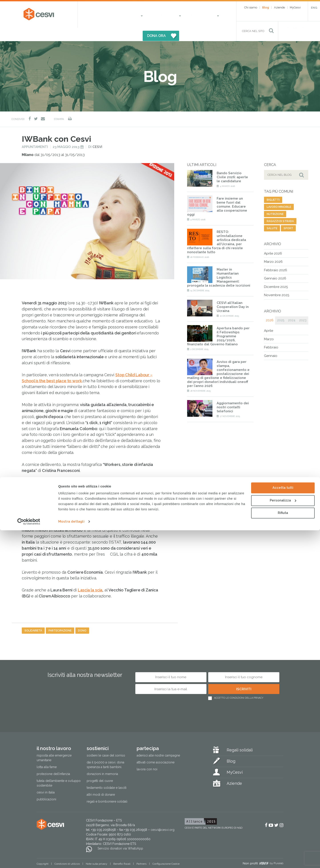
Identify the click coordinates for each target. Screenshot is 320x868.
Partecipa (168, 14)
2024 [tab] (292, 307)
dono (82, 617)
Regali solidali (240, 737)
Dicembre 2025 (276, 273)
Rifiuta (283, 851)
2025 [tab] (281, 307)
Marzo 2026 (273, 249)
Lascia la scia (90, 577)
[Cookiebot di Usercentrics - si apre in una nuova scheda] (29, 859)
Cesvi (97, 134)
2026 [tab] (270, 307)
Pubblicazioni (46, 786)
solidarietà (33, 617)
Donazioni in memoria (102, 761)
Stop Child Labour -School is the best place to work (97, 469)
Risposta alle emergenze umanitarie (54, 744)
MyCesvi (295, 7)
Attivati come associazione (156, 749)
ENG (314, 8)
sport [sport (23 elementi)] (288, 215)
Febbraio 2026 (276, 257)
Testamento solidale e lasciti (107, 775)
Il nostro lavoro (107, 14)
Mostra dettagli (71, 859)
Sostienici (141, 14)
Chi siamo (251, 7)
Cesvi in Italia (46, 779)
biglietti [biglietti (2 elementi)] (273, 186)
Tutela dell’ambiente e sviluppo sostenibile (59, 770)
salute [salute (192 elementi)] (272, 215)
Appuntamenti (35, 134)
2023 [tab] (303, 307)
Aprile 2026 (273, 240)
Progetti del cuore (100, 768)
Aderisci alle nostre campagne (158, 742)
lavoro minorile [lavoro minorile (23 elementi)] (279, 194)
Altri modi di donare (101, 781)
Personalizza (283, 838)
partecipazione (60, 617)
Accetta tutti (283, 826)
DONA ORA (204, 14)
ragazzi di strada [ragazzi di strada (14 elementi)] (280, 208)
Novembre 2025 (277, 282)
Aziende (279, 7)
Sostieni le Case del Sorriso (106, 742)
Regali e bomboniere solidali (107, 788)
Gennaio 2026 (275, 265)
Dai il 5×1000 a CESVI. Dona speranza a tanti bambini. (105, 751)
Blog (266, 7)
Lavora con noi (147, 756)
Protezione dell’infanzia (53, 761)
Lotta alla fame (47, 754)
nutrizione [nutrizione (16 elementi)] (275, 201)
